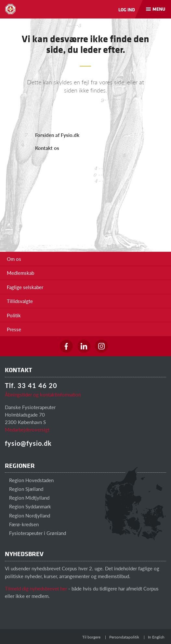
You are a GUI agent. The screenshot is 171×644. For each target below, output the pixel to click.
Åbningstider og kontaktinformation (43, 394)
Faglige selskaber (25, 287)
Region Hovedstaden (29, 480)
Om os (14, 259)
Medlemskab (20, 273)
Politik (14, 315)
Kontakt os (47, 148)
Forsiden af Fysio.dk (57, 135)
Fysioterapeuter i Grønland (35, 533)
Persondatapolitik (124, 637)
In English (156, 637)
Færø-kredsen (22, 524)
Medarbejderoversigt (27, 429)
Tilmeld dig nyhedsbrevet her (36, 588)
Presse (14, 329)
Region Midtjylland (27, 498)
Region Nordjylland (27, 515)
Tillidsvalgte (20, 301)
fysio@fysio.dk (28, 443)
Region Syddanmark (28, 506)
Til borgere (91, 637)
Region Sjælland (24, 489)
